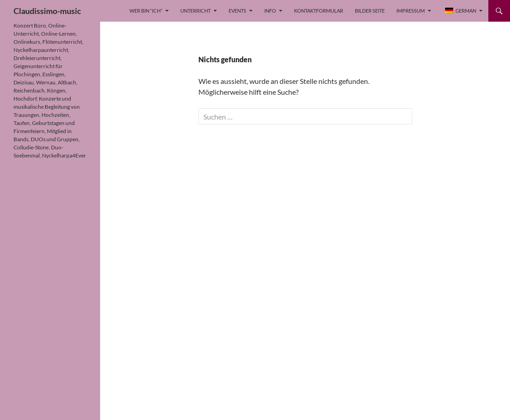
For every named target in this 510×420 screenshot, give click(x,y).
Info (270, 11)
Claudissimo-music (47, 11)
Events (237, 11)
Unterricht (195, 11)
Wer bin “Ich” (146, 11)
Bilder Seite (370, 11)
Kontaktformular (319, 11)
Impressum (411, 11)
